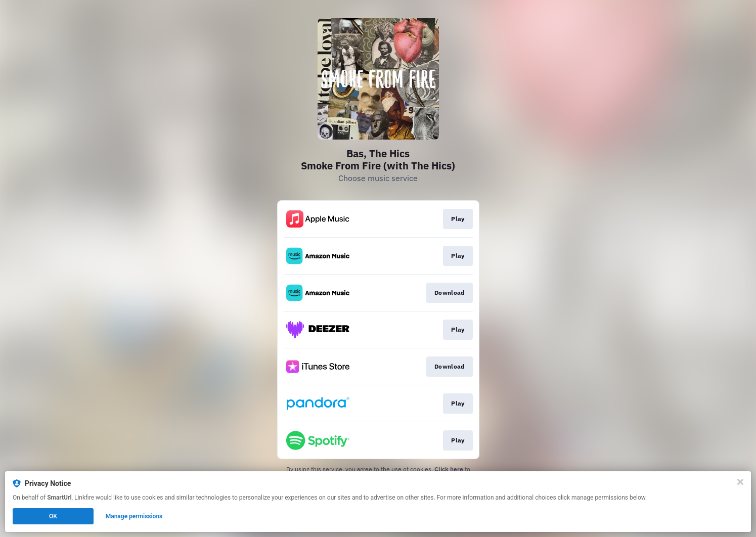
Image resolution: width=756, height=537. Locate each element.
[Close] (740, 482)
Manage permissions (134, 516)
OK (53, 516)
